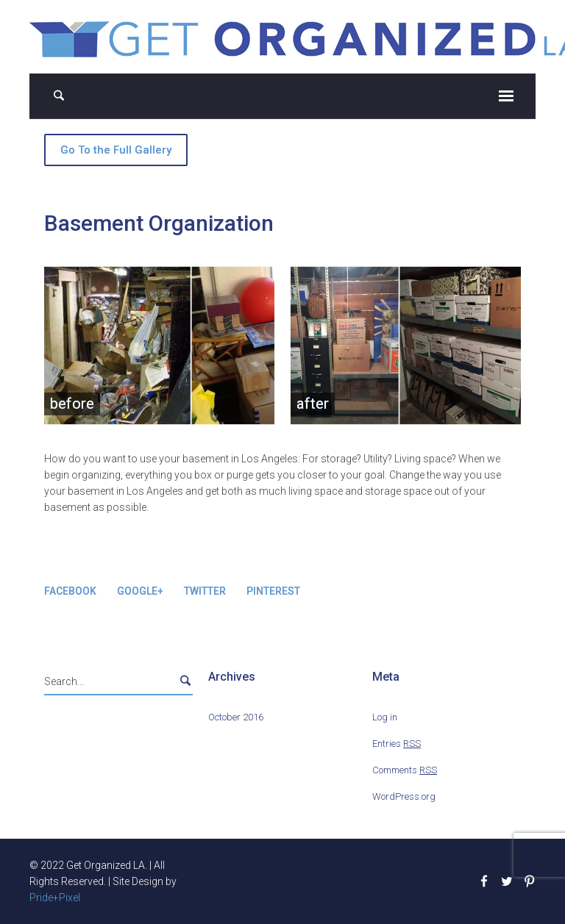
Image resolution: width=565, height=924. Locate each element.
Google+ (140, 591)
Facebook (70, 591)
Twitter (205, 591)
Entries (397, 744)
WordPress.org (404, 796)
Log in (385, 717)
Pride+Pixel (55, 898)
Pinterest (273, 591)
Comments (405, 770)
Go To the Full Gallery (116, 150)
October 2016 (236, 717)
